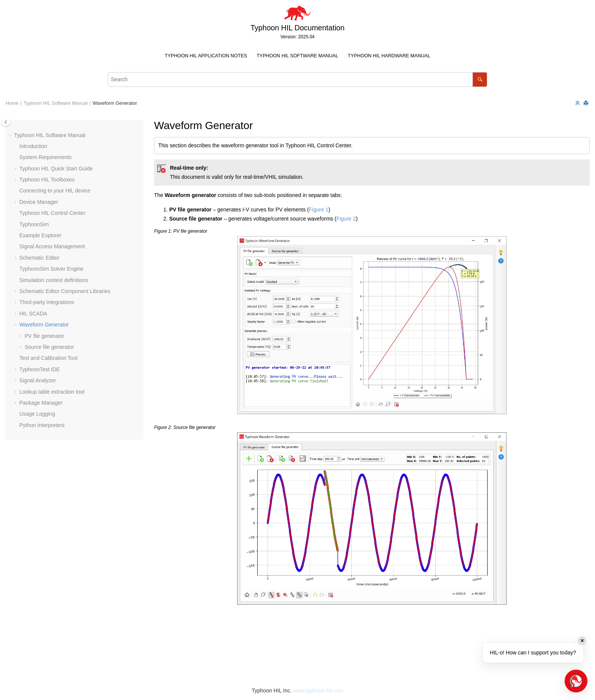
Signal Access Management (52, 246)
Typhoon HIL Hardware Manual (389, 56)
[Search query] (297, 80)
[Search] (480, 80)
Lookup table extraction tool (52, 392)
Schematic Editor (39, 258)
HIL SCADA (33, 314)
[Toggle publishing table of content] (6, 122)
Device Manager (39, 202)
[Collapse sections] (578, 103)
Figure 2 (346, 219)
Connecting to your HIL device (55, 191)
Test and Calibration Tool (48, 358)
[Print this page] (587, 103)
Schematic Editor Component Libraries (65, 291)
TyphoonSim (34, 224)
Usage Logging (37, 414)
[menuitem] (206, 56)
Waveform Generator (115, 103)
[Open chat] (576, 681)
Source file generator (49, 347)
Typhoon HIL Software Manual (297, 56)
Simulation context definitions (54, 280)
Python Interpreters (42, 425)
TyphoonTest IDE (40, 369)
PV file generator (44, 336)
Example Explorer (40, 235)
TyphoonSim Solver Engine (51, 269)
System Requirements (46, 157)
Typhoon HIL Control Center (52, 213)
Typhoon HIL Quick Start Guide (56, 169)
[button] (11, 136)
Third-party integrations (47, 302)
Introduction (33, 146)
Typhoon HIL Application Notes (206, 56)
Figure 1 (319, 210)
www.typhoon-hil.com (318, 691)
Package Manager (41, 403)
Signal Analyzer (38, 380)
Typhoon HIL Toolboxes (47, 180)
